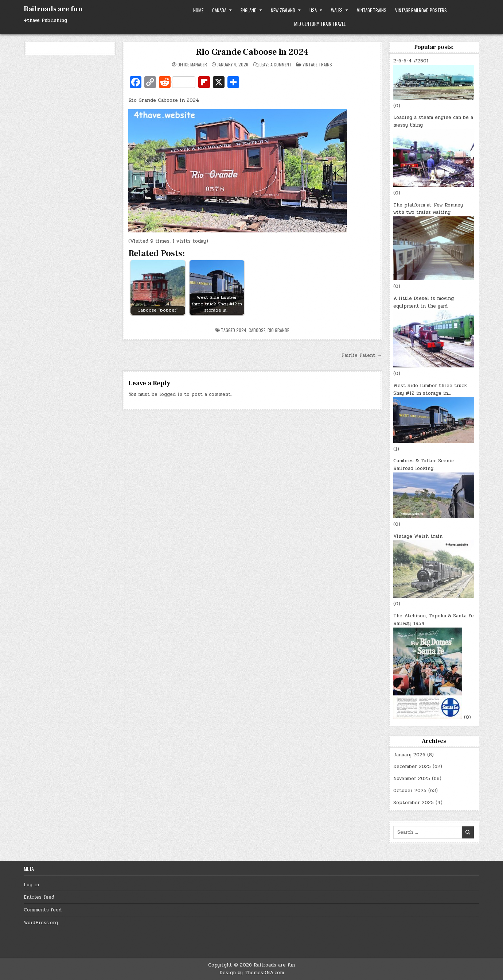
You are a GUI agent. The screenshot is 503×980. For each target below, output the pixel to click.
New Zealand (283, 10)
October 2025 (410, 791)
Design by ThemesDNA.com (252, 973)
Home (198, 10)
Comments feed (43, 910)
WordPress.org (41, 923)
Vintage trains (372, 10)
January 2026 (409, 755)
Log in (31, 885)
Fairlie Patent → (362, 355)
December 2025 (412, 767)
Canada (219, 10)
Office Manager (192, 65)
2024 (241, 330)
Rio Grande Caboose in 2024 (252, 52)
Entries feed (39, 897)
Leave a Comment (276, 65)
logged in (171, 394)
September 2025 (414, 803)
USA (313, 10)
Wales (337, 10)
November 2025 (412, 779)
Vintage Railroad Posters (421, 10)
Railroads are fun (53, 9)
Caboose (257, 330)
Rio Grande (278, 330)
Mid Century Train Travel (320, 24)
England (249, 10)
